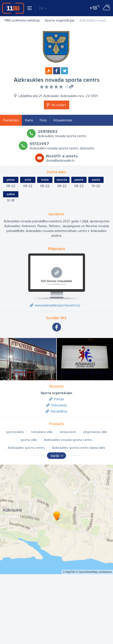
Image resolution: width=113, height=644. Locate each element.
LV (43, 8)
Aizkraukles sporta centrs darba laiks (78, 448)
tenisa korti (68, 432)
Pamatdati (11, 120)
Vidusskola (59, 405)
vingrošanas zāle (95, 432)
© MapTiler (69, 572)
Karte (29, 120)
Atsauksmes (63, 120)
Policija (59, 399)
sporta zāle (29, 440)
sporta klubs (15, 432)
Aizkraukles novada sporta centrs (68, 440)
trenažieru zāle (42, 432)
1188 (13, 8)
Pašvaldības (59, 411)
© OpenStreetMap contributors (94, 572)
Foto (43, 120)
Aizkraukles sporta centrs (26, 448)
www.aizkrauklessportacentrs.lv (57, 305)
